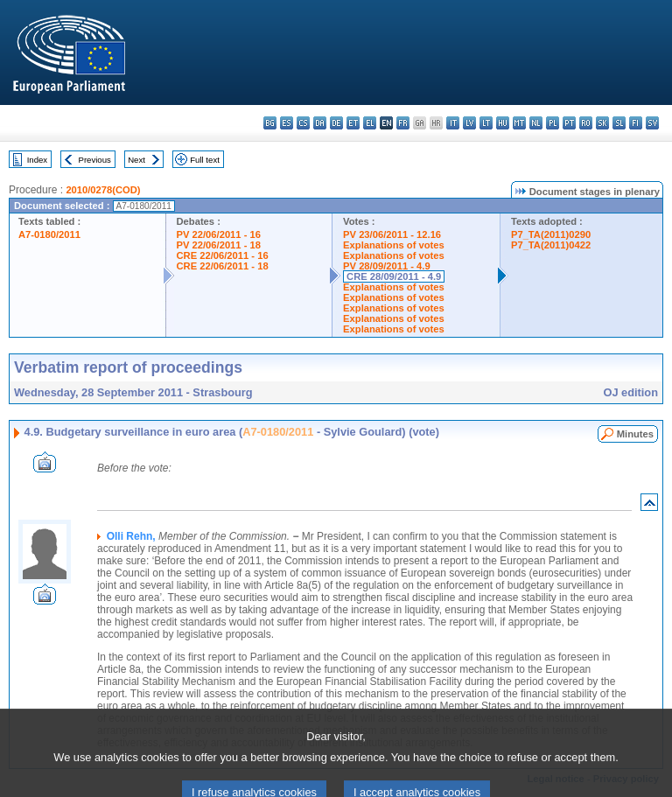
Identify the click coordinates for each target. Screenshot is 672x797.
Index (37, 160)
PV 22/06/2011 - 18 (219, 245)
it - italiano (453, 123)
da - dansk (320, 123)
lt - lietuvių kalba (486, 123)
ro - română (586, 123)
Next (136, 160)
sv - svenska (652, 123)
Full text (205, 160)
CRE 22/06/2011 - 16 (223, 255)
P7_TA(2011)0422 (551, 245)
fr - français (403, 123)
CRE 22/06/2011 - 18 (223, 266)
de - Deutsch (336, 123)
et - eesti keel (353, 123)
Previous (95, 160)
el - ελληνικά (370, 123)
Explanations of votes (394, 245)
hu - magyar (503, 123)
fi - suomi (636, 123)
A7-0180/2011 (49, 234)
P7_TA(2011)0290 (551, 234)
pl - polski (553, 123)
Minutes (635, 434)
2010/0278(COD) (103, 190)
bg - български (270, 123)
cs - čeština (303, 123)
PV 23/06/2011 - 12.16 (392, 234)
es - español (287, 123)
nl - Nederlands (536, 123)
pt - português (569, 123)
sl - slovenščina (619, 123)
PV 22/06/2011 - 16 (219, 234)
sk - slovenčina (602, 123)
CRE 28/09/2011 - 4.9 (394, 276)
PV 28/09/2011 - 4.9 (387, 266)
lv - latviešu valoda (469, 123)
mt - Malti (519, 123)
